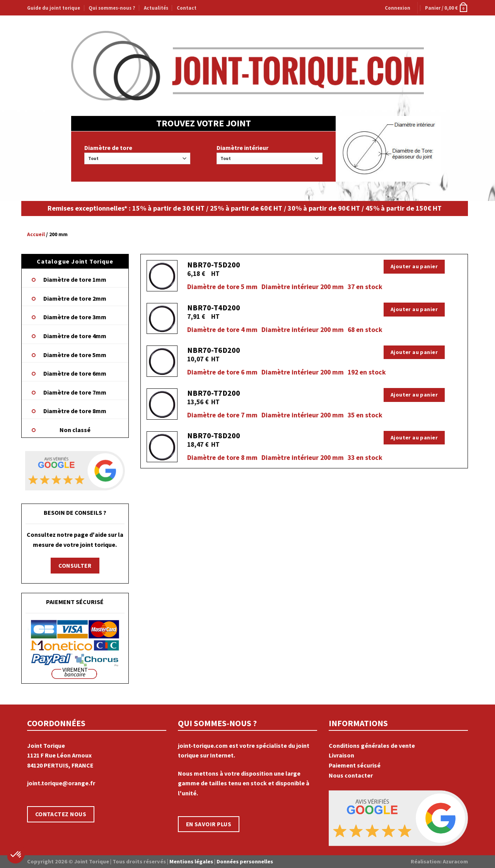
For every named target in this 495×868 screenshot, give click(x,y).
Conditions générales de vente (372, 745)
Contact (187, 8)
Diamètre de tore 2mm (75, 298)
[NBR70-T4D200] (162, 319)
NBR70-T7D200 (214, 393)
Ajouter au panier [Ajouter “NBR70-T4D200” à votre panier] (414, 309)
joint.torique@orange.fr (61, 783)
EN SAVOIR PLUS (209, 824)
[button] (16, 855)
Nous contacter (351, 775)
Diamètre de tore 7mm (75, 392)
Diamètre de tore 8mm (75, 411)
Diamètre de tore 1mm (75, 279)
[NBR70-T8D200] (162, 447)
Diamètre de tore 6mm (75, 373)
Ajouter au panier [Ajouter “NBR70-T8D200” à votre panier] (414, 437)
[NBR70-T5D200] (162, 276)
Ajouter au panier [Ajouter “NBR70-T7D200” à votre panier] (414, 395)
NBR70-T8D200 (214, 435)
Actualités (156, 8)
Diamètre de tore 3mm (75, 317)
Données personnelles (245, 861)
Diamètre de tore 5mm (75, 355)
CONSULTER (75, 566)
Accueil (36, 234)
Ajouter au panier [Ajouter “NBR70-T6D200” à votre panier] (414, 352)
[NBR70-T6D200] (162, 361)
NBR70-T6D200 (214, 350)
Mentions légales (191, 861)
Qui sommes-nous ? (112, 8)
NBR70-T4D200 (214, 307)
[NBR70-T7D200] (162, 404)
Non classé (75, 430)
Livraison (341, 755)
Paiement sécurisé (355, 765)
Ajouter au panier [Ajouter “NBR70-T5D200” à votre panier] (414, 266)
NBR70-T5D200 (214, 265)
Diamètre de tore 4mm (75, 336)
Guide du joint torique (54, 8)
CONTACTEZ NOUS (61, 814)
